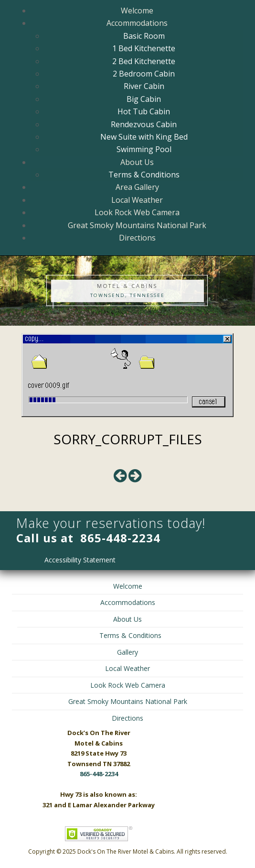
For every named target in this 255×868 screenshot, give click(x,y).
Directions (137, 238)
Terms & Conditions (144, 175)
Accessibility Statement (80, 560)
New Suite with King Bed (144, 137)
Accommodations (137, 23)
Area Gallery (137, 187)
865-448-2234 (120, 538)
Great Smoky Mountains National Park (137, 225)
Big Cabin (144, 99)
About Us (137, 162)
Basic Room (144, 36)
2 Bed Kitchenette (144, 61)
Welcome (137, 11)
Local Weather (137, 200)
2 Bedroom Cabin (144, 74)
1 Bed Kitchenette (144, 48)
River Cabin (144, 86)
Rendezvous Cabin (144, 124)
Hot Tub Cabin (144, 111)
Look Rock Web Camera (137, 212)
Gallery (127, 652)
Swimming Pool (144, 149)
